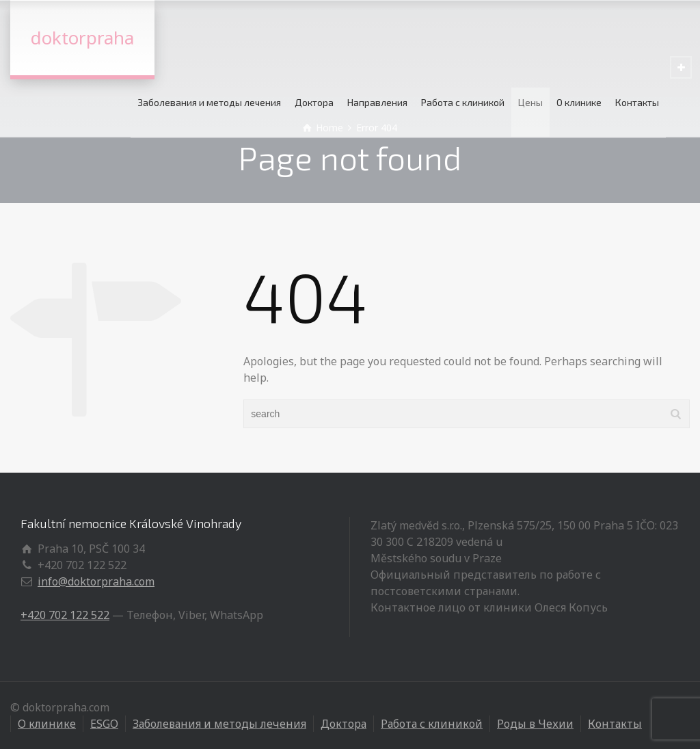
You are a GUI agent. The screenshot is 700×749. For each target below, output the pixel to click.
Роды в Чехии (535, 724)
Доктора (314, 102)
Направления (377, 102)
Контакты (637, 102)
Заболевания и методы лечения (209, 102)
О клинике (579, 102)
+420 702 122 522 (65, 615)
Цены (530, 102)
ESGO (104, 724)
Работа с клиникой (463, 102)
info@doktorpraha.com (96, 581)
